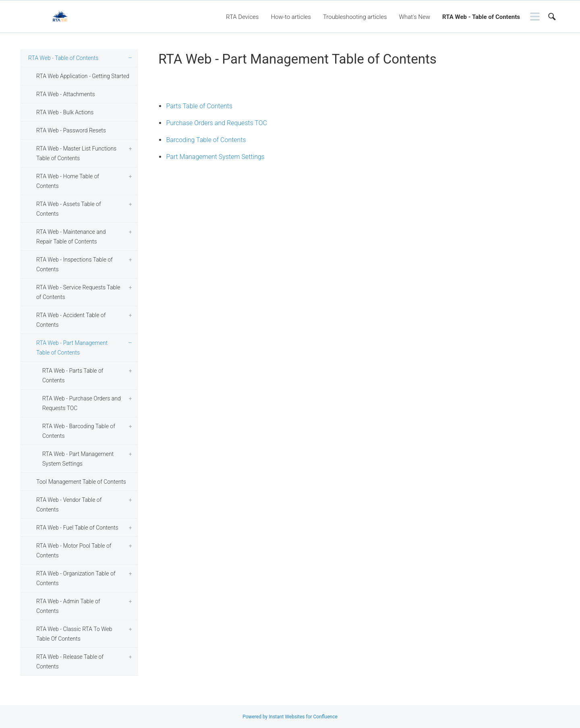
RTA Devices (242, 17)
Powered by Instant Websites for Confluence (290, 717)
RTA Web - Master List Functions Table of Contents (76, 153)
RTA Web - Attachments (65, 94)
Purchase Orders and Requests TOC (216, 123)
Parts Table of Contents (199, 106)
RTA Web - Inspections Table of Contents (75, 264)
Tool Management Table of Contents (81, 482)
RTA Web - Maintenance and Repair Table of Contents (71, 237)
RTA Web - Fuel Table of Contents (77, 528)
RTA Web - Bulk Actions (65, 112)
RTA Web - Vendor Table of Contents (69, 505)
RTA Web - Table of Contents (481, 17)
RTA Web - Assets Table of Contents (69, 209)
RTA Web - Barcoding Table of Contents (79, 431)
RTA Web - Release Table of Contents (70, 662)
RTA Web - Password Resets (71, 130)
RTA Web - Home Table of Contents (68, 181)
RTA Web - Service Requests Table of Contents (78, 292)
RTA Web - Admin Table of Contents (68, 606)
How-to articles (291, 17)
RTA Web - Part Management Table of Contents (72, 348)
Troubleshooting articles (355, 17)
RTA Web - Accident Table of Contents (71, 320)
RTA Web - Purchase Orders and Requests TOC (82, 403)
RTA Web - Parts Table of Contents (73, 375)
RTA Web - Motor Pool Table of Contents (74, 551)
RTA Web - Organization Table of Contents (76, 578)
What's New (415, 17)
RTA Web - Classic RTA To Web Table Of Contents (74, 634)
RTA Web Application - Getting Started (83, 76)
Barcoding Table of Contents (206, 140)
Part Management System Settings (215, 157)
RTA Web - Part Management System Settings (78, 459)
